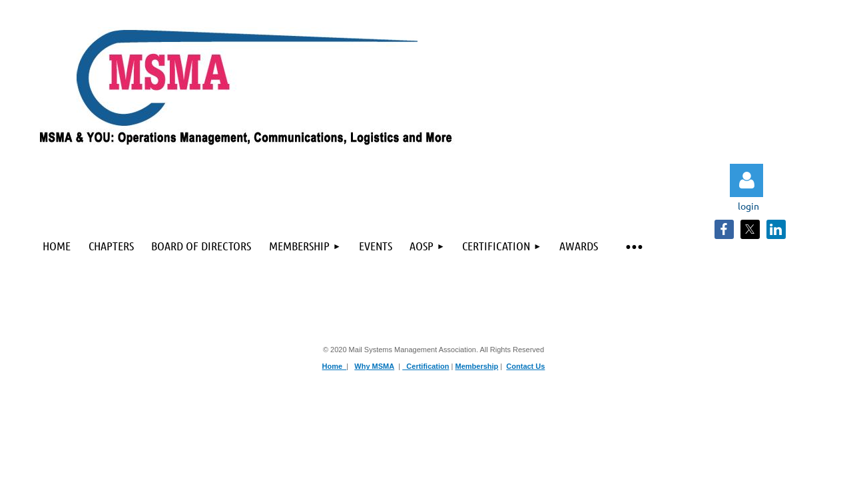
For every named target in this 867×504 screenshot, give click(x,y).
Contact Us (525, 366)
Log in (746, 180)
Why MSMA (374, 366)
